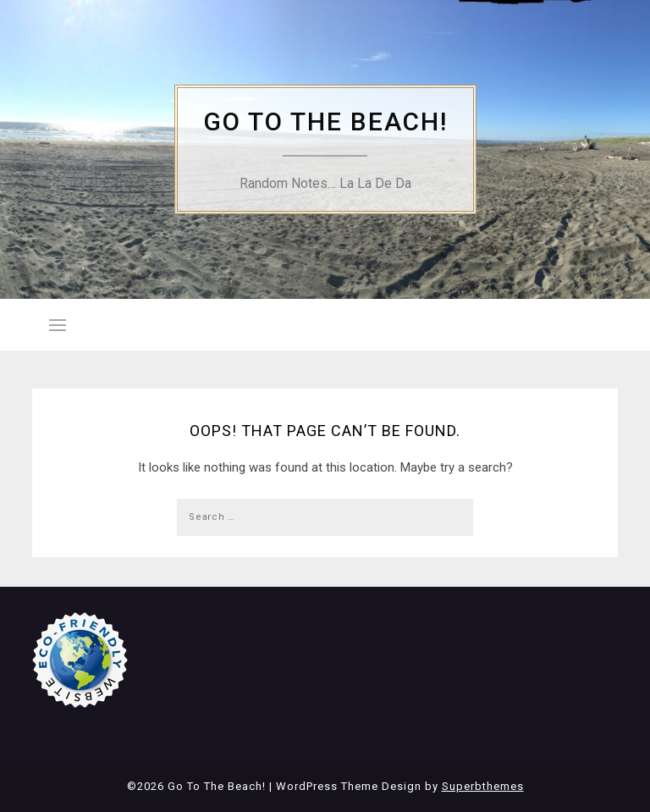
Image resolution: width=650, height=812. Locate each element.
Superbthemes (483, 786)
